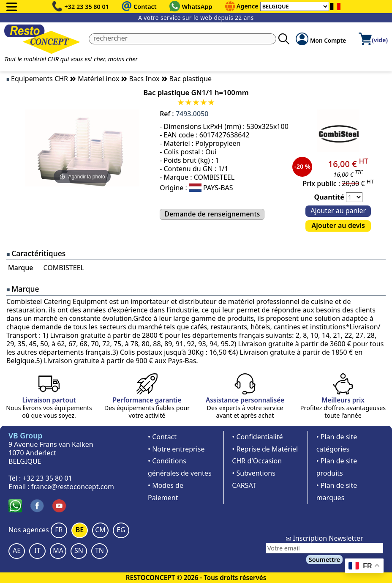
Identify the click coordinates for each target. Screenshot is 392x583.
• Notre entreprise (176, 449)
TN (99, 550)
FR (59, 530)
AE (17, 550)
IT (37, 550)
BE (80, 530)
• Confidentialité (257, 437)
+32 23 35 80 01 (87, 7)
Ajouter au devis (338, 225)
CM (100, 530)
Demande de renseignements (212, 214)
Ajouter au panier (338, 211)
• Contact (162, 437)
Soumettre (324, 560)
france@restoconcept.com (73, 487)
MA (58, 550)
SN (79, 550)
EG (121, 530)
